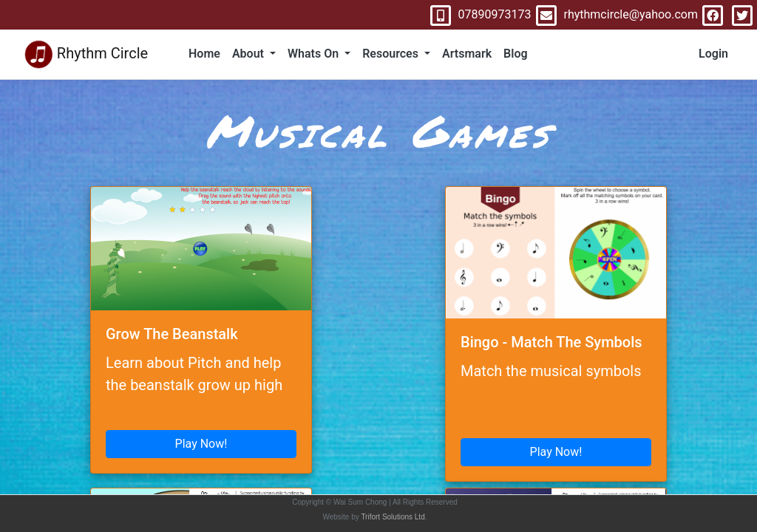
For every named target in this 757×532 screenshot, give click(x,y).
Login (713, 54)
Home (204, 54)
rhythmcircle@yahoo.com (615, 14)
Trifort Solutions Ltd (393, 517)
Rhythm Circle (86, 54)
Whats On (315, 54)
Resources (392, 54)
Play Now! (201, 444)
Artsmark (467, 54)
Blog (515, 54)
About (249, 54)
